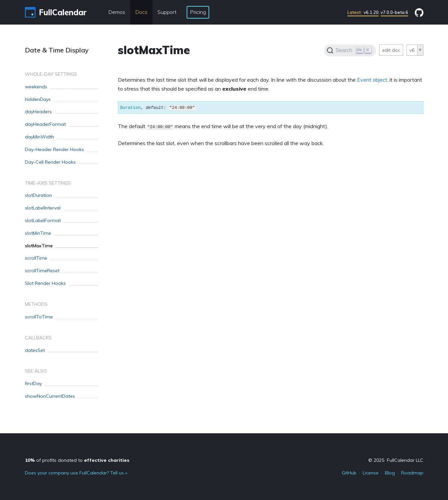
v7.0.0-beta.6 (394, 12)
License (371, 473)
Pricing (198, 12)
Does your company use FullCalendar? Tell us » (76, 473)
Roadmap (412, 473)
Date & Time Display (57, 50)
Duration (130, 108)
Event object (372, 80)
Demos (117, 12)
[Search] (350, 50)
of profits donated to (77, 460)
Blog (390, 473)
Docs (141, 12)
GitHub (349, 473)
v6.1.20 (363, 12)
